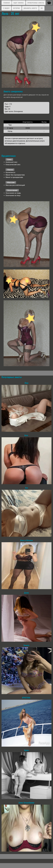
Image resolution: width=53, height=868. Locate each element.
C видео (6, 8)
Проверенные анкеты (36, 3)
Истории (17, 8)
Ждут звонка (19, 3)
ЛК (42, 8)
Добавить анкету (30, 8)
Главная (7, 3)
